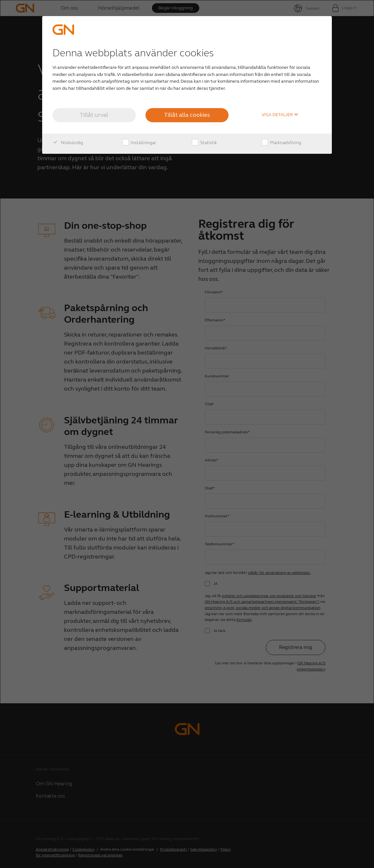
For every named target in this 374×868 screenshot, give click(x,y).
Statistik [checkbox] (204, 143)
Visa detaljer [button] (280, 115)
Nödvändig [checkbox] (68, 143)
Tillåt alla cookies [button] (187, 115)
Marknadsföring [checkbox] (281, 143)
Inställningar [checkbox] (139, 143)
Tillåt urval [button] (94, 115)
